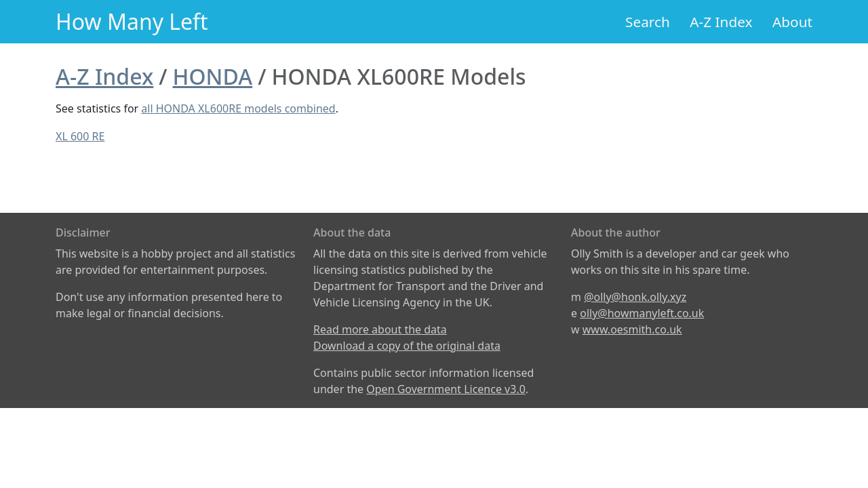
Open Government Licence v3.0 (446, 389)
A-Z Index (721, 22)
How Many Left (132, 21)
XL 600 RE (80, 136)
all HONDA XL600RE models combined (238, 108)
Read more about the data (380, 329)
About (792, 22)
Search (648, 22)
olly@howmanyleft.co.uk (642, 313)
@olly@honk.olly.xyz (635, 297)
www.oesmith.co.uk (632, 329)
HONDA (213, 76)
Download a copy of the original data (407, 346)
